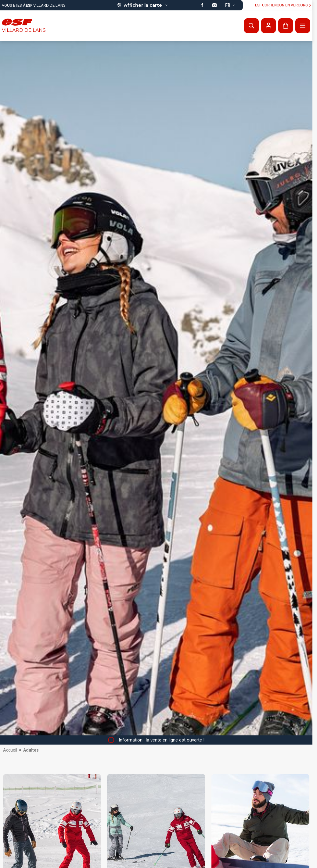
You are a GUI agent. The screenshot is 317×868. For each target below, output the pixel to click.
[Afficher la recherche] (251, 26)
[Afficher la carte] (143, 5)
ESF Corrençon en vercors (284, 5)
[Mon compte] (268, 26)
